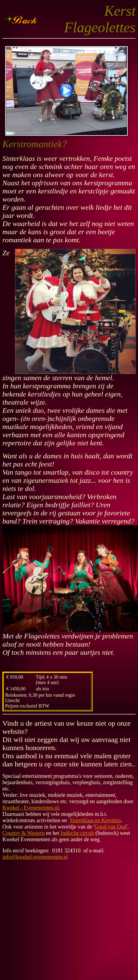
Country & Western (24, 833)
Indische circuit (77, 833)
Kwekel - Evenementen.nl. (31, 808)
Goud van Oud (110, 827)
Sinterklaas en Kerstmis (95, 820)
